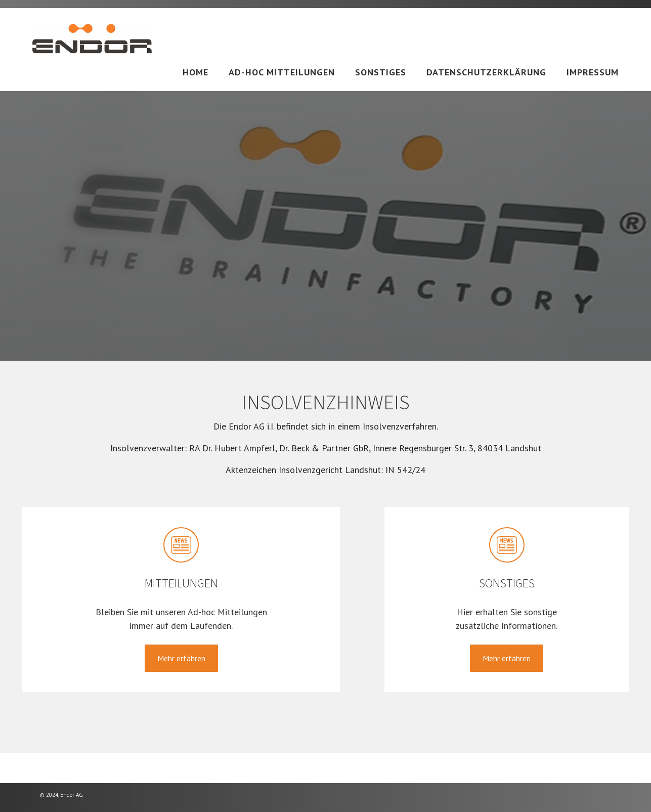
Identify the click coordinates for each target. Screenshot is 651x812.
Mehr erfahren (181, 658)
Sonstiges (381, 72)
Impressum (593, 72)
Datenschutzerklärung (486, 72)
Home (196, 72)
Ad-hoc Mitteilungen (282, 72)
